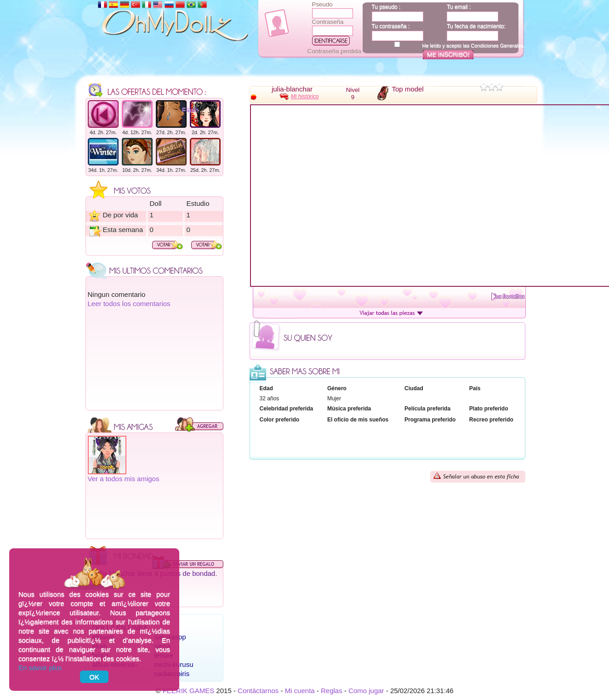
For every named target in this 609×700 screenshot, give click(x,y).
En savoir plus (40, 668)
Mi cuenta (300, 691)
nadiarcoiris (172, 674)
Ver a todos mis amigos (124, 479)
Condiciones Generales (497, 46)
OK (94, 677)
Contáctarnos (258, 691)
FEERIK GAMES (189, 691)
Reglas (332, 691)
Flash (191, 110)
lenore (164, 655)
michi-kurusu (174, 664)
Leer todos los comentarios (129, 304)
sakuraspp (170, 637)
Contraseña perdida (334, 51)
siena (163, 646)
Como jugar (366, 691)
